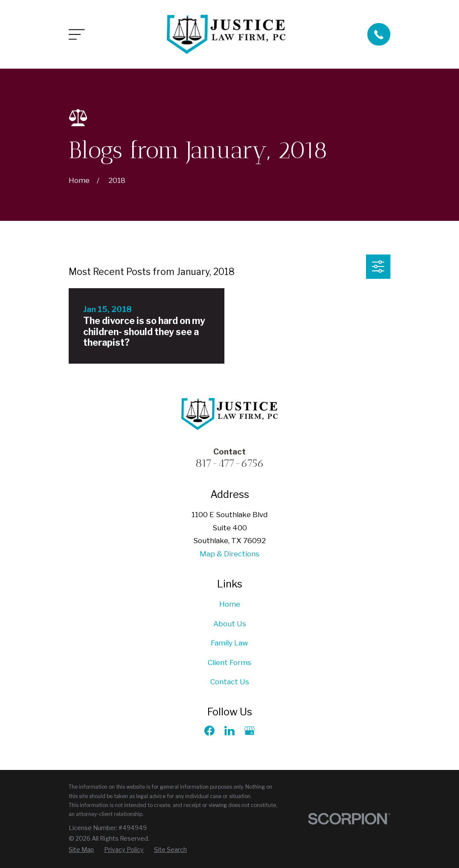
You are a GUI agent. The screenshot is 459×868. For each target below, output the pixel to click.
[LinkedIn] (229, 731)
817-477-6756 (230, 463)
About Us (230, 624)
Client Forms (229, 663)
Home (230, 604)
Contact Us (230, 682)
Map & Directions (229, 554)
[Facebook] (209, 731)
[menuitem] (81, 850)
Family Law (229, 643)
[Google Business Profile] (250, 731)
